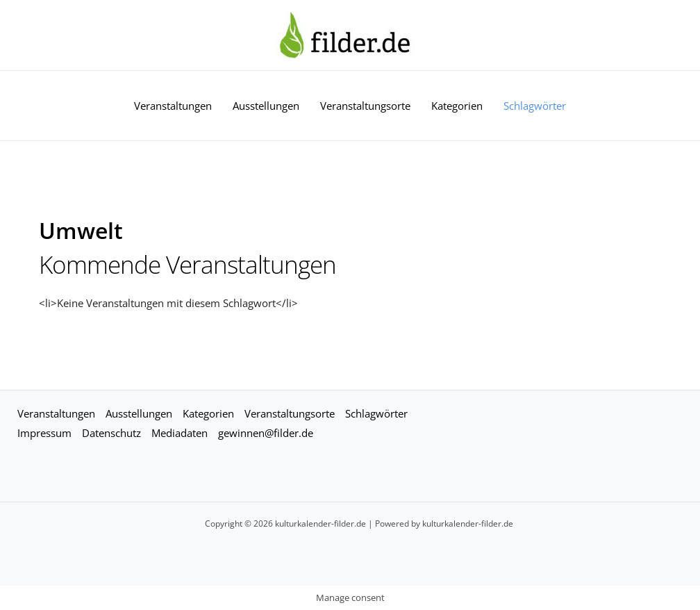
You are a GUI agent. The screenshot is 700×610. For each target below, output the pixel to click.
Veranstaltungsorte (365, 106)
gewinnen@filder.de (266, 433)
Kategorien (457, 106)
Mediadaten (180, 433)
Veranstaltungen (173, 106)
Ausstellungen (266, 106)
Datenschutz (111, 433)
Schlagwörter (535, 106)
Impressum (44, 433)
